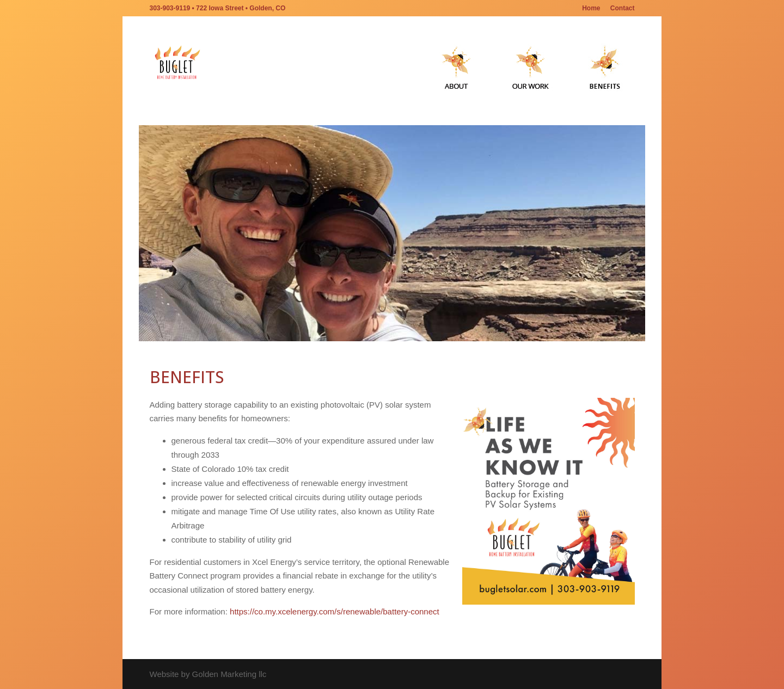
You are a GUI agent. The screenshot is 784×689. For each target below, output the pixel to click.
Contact (623, 8)
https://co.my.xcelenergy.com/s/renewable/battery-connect (335, 611)
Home (591, 8)
